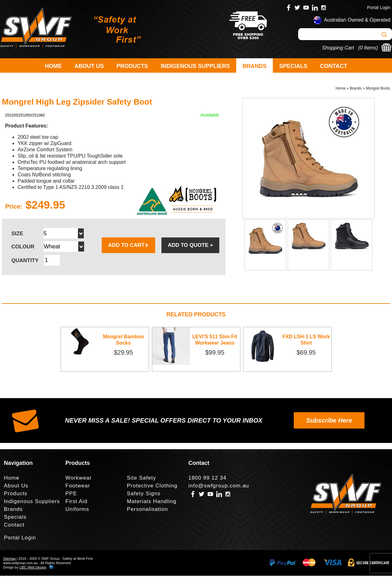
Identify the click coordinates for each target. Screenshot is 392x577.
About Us (89, 66)
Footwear (78, 487)
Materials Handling (152, 503)
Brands (255, 66)
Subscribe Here (329, 422)
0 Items (368, 48)
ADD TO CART (128, 246)
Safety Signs (143, 495)
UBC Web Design (33, 569)
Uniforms (77, 510)
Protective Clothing (152, 487)
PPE (71, 495)
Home (53, 66)
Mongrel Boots (378, 90)
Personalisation (147, 510)
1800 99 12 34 (207, 479)
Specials (293, 66)
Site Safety (141, 479)
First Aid (76, 503)
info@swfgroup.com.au (219, 487)
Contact (334, 66)
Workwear (79, 479)
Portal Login (379, 8)
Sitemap (9, 560)
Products (132, 66)
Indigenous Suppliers (195, 66)
